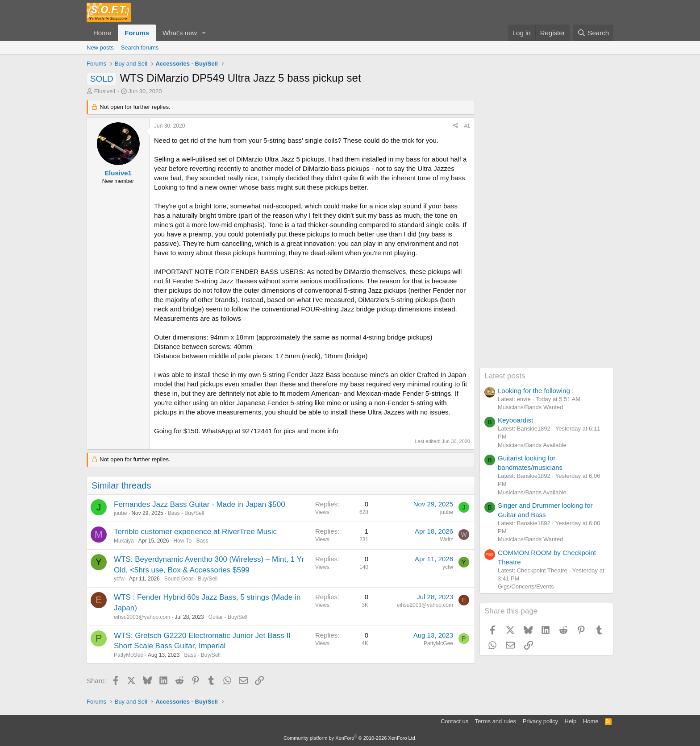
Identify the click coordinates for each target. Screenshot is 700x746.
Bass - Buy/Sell (186, 513)
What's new (180, 33)
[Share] (455, 126)
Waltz (446, 539)
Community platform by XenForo (350, 738)
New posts (100, 48)
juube (120, 513)
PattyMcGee (129, 655)
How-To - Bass (191, 541)
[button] (204, 33)
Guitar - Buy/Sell (228, 617)
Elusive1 (105, 91)
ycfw (119, 579)
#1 (467, 126)
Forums (137, 33)
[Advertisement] (546, 234)
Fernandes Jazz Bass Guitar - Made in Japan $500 (200, 504)
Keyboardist (515, 420)
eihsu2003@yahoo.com (142, 617)
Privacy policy (540, 721)
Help (571, 721)
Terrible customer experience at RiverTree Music (195, 532)
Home (102, 33)
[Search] (593, 33)
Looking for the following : (536, 391)
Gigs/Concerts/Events (526, 586)
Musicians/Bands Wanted (530, 407)
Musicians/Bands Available (532, 445)
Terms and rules (496, 721)
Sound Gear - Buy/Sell (191, 579)
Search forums (140, 48)
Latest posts (505, 376)
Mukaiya (124, 541)
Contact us (454, 721)
